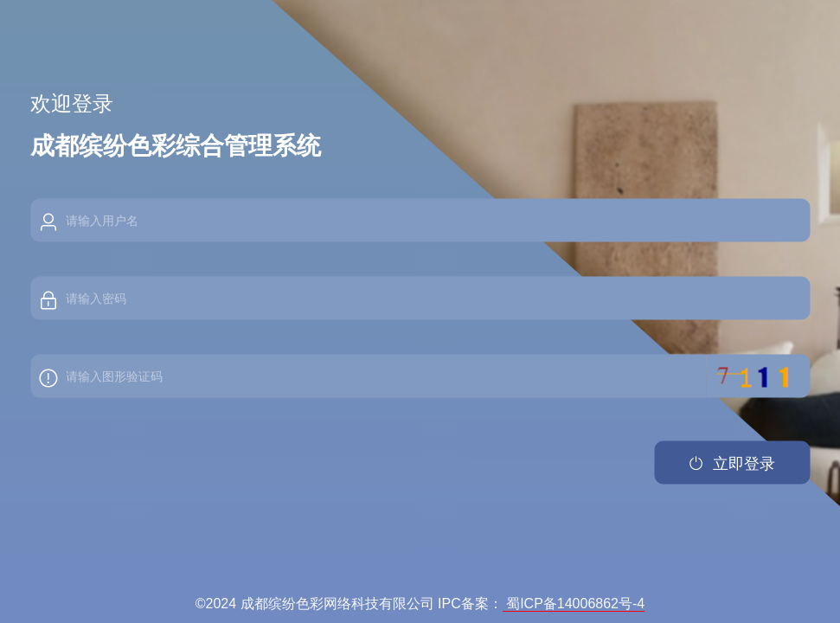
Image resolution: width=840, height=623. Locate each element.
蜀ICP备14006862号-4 (574, 604)
